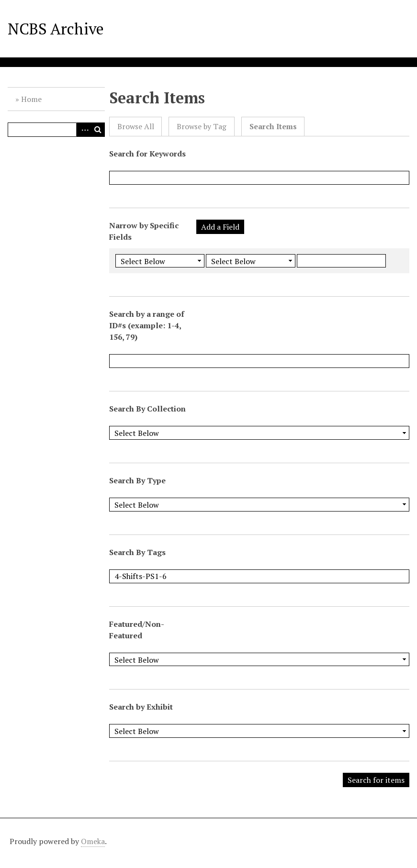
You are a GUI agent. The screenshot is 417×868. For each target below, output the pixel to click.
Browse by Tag (202, 127)
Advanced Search (83, 130)
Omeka (93, 841)
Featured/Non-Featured (137, 630)
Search (98, 130)
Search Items (273, 127)
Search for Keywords (147, 154)
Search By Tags (137, 552)
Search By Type (137, 480)
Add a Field (220, 227)
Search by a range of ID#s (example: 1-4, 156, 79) (147, 325)
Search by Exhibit (141, 707)
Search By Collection (147, 409)
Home (31, 99)
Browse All (136, 127)
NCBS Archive (56, 29)
